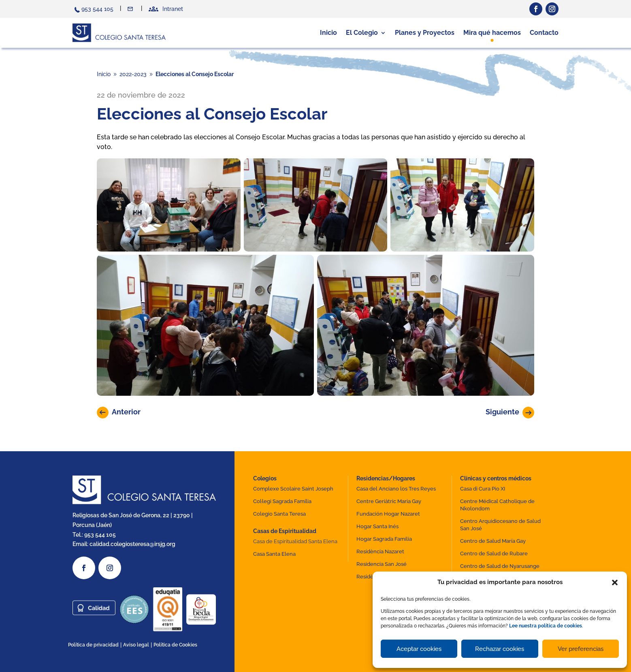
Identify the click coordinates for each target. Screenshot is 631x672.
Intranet (173, 9)
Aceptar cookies (419, 649)
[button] (615, 582)
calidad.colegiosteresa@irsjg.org (132, 544)
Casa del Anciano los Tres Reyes (396, 489)
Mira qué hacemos (492, 33)
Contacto (131, 9)
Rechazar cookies (500, 649)
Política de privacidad (93, 645)
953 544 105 (97, 9)
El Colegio (362, 33)
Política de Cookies (175, 645)
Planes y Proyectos (425, 33)
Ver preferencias (581, 649)
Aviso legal (136, 645)
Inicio (328, 33)
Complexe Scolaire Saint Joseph (293, 489)
